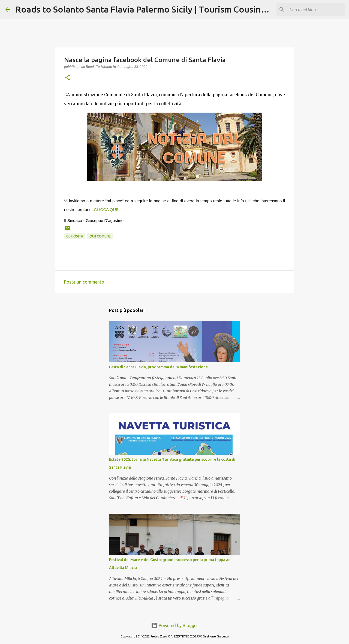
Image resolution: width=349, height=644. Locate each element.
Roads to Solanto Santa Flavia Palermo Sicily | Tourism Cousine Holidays (159, 9)
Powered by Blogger (174, 625)
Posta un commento (84, 282)
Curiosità (75, 236)
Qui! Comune (100, 236)
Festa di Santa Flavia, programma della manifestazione (158, 367)
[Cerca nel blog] (316, 10)
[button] (67, 78)
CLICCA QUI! (106, 210)
